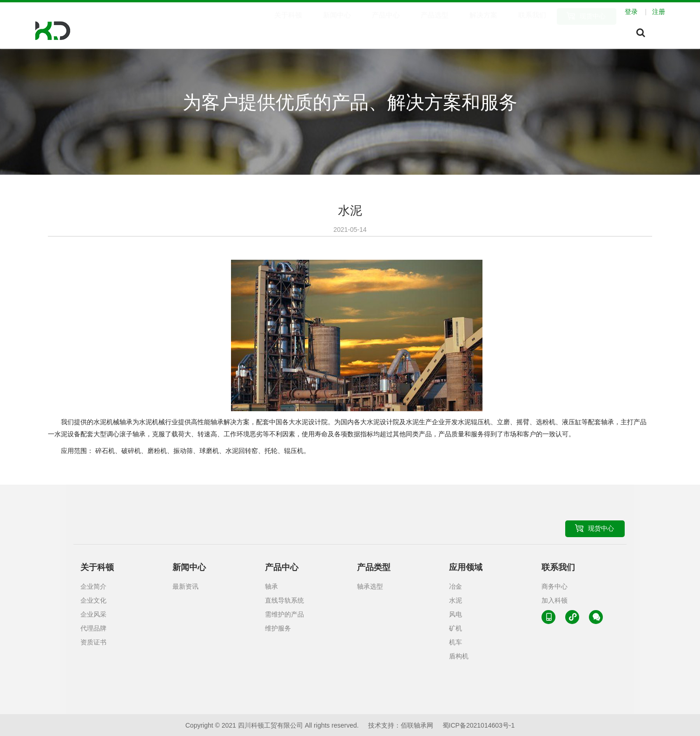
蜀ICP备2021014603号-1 (479, 725)
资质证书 (93, 642)
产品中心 (386, 26)
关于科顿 (288, 26)
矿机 (456, 628)
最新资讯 (185, 586)
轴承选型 (370, 586)
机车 (456, 642)
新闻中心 (337, 26)
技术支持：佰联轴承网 (401, 725)
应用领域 (466, 567)
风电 (456, 614)
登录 (637, 12)
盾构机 (459, 656)
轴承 (271, 586)
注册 (659, 12)
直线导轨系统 (284, 600)
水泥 (456, 600)
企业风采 (93, 614)
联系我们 (532, 26)
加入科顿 (555, 600)
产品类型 (374, 567)
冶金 (456, 586)
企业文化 (93, 600)
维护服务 (278, 628)
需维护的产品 (284, 614)
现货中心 (593, 26)
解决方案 (483, 26)
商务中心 (555, 586)
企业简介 (93, 586)
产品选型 (435, 26)
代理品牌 (93, 628)
